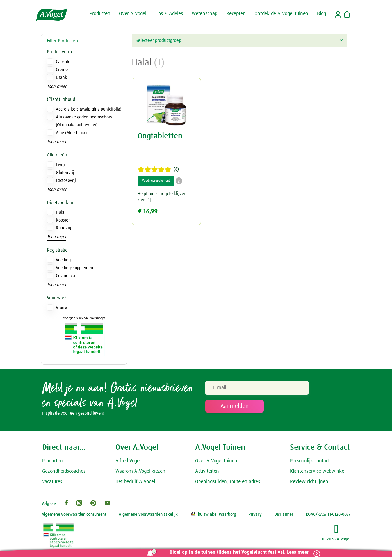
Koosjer (63, 220)
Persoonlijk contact (310, 462)
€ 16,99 (148, 212)
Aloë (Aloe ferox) (71, 133)
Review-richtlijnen (309, 483)
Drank (61, 77)
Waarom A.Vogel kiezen (140, 473)
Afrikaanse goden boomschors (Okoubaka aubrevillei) (84, 121)
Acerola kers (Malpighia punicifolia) (89, 109)
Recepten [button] (236, 13)
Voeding (63, 260)
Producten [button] (100, 13)
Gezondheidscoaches (64, 473)
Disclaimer (284, 516)
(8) (158, 170)
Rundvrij (64, 228)
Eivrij (60, 165)
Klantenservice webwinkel (318, 473)
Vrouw (62, 308)
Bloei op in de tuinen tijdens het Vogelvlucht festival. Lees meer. (237, 552)
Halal (61, 212)
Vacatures (52, 483)
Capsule (63, 62)
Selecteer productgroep (239, 40)
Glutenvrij (65, 173)
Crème (62, 70)
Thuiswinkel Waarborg (213, 516)
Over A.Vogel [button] (133, 13)
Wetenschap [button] (205, 13)
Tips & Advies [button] (169, 13)
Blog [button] (322, 13)
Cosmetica (65, 276)
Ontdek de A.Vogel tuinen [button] (281, 13)
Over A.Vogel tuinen (216, 462)
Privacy (255, 516)
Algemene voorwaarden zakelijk (148, 516)
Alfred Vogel (128, 462)
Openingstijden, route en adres (228, 483)
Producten (53, 462)
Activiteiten (207, 473)
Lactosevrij (66, 181)
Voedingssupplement (75, 268)
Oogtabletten (160, 136)
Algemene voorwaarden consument (74, 516)
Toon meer (57, 86)
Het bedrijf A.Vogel (135, 483)
